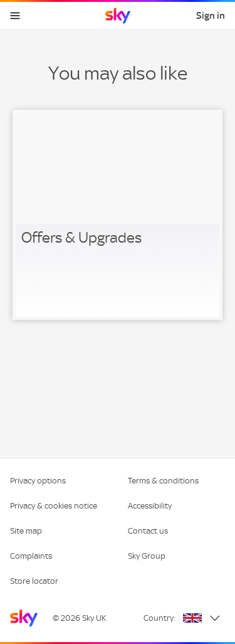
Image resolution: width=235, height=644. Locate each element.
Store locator (34, 581)
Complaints (31, 556)
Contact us (148, 531)
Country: (159, 618)
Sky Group (147, 556)
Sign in (211, 16)
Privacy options (38, 481)
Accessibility (150, 506)
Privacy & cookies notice (54, 506)
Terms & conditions (163, 481)
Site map (26, 531)
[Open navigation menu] (15, 16)
